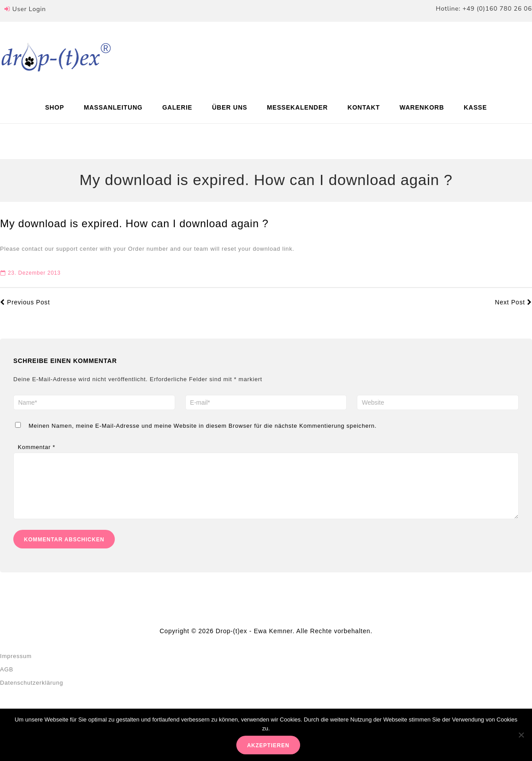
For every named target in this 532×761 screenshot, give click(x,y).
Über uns (230, 107)
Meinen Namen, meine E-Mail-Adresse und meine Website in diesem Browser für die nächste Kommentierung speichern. (202, 426)
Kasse (475, 107)
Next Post (513, 302)
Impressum (16, 665)
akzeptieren (268, 745)
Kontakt (364, 107)
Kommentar (37, 447)
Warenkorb (422, 107)
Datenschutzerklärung (31, 692)
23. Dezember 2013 (31, 273)
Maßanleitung (113, 107)
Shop (55, 107)
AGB (7, 678)
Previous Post (25, 302)
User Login (29, 9)
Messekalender (297, 107)
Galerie (177, 107)
